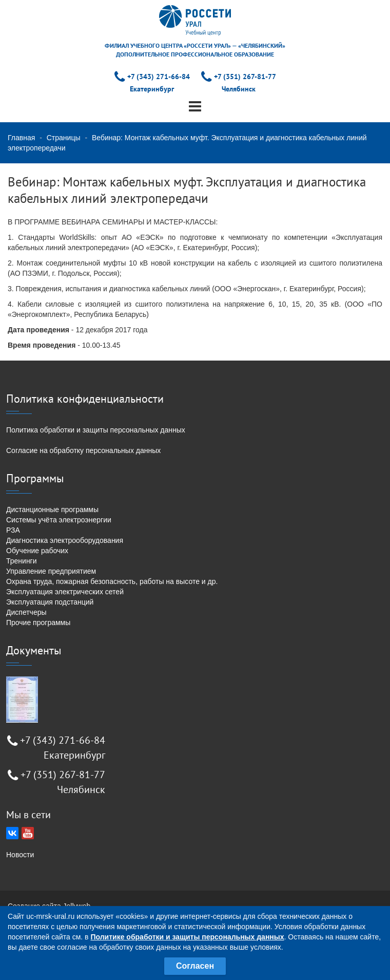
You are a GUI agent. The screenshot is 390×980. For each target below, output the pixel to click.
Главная (21, 138)
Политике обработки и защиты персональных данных (187, 937)
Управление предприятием (51, 571)
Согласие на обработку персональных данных (83, 450)
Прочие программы (38, 623)
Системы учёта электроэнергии (59, 520)
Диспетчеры (26, 612)
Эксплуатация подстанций (50, 602)
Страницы (64, 138)
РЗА (13, 530)
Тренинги (22, 561)
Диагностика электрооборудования (65, 540)
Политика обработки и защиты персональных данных (96, 430)
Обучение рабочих (37, 551)
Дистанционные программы (52, 510)
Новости (20, 855)
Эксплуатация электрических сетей (65, 592)
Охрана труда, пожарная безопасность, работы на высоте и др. (112, 581)
